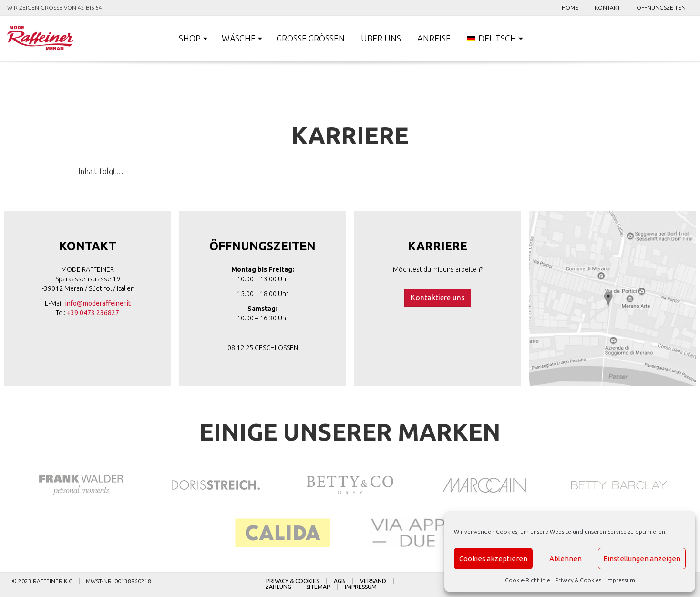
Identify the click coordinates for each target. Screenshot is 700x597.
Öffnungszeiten (661, 8)
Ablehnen (566, 559)
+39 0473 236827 (93, 313)
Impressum (621, 580)
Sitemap (318, 587)
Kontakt (607, 8)
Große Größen (311, 38)
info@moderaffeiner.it (98, 303)
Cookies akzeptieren (493, 559)
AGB (340, 581)
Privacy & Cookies (578, 580)
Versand (373, 581)
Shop (190, 38)
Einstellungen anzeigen (642, 559)
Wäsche (239, 38)
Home (570, 8)
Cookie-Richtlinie (528, 580)
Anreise (434, 38)
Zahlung (278, 587)
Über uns (381, 38)
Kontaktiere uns (438, 298)
